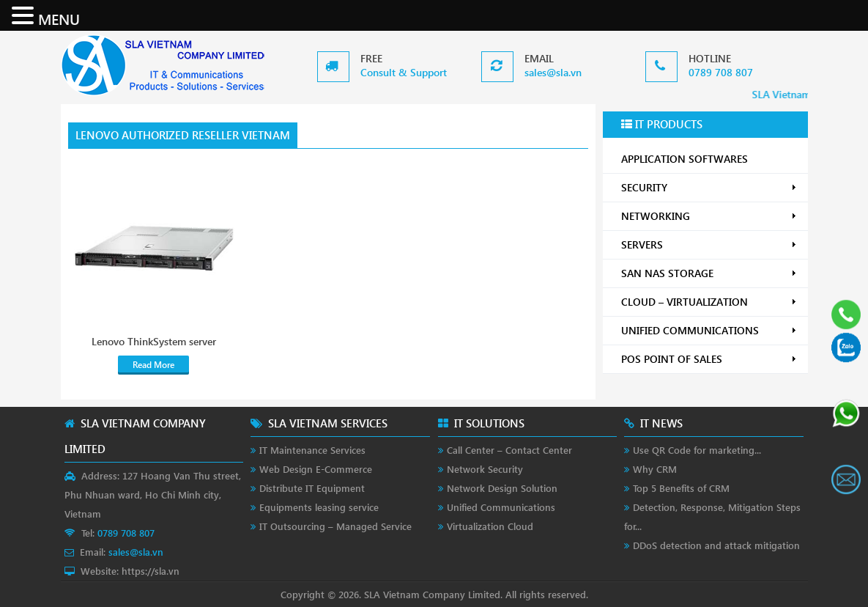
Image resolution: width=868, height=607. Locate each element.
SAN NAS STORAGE (709, 273)
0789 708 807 (721, 72)
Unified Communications (501, 507)
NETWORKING (709, 216)
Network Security (485, 469)
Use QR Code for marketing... (697, 450)
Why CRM (655, 469)
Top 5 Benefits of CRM (681, 488)
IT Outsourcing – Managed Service (335, 526)
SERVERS (709, 244)
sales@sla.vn (553, 72)
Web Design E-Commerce (316, 469)
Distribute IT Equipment (312, 488)
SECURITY (709, 187)
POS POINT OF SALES (709, 359)
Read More (153, 365)
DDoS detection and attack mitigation (716, 545)
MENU (59, 18)
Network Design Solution (502, 488)
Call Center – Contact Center (509, 450)
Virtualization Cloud (490, 526)
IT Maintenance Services (312, 450)
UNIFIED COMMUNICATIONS (709, 330)
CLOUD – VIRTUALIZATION (709, 302)
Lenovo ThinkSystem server (154, 342)
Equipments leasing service (319, 507)
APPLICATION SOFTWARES (685, 159)
